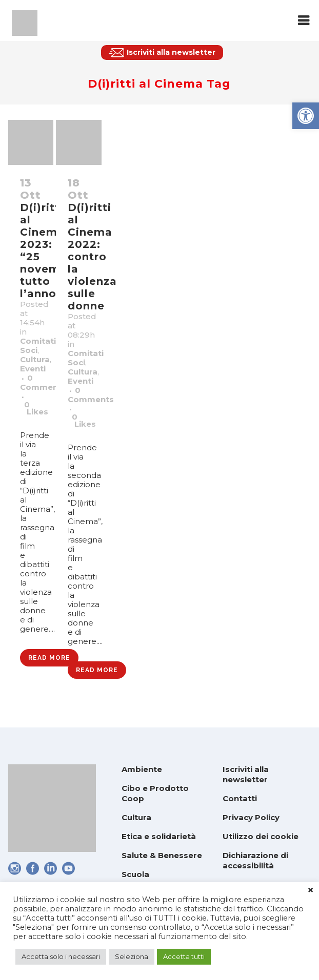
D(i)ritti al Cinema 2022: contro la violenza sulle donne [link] (92, 257)
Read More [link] (49, 658)
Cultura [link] (35, 359)
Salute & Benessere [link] (162, 855)
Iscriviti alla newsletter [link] (246, 774)
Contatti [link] (240, 798)
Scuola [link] (135, 874)
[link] (306, 116)
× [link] (311, 890)
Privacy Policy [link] (251, 817)
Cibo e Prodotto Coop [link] (155, 793)
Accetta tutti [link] (184, 956)
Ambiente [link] (142, 769)
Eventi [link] (33, 369)
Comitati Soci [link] (38, 346)
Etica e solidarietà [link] (159, 836)
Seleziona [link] (132, 956)
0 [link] (36, 408)
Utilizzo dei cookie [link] (261, 836)
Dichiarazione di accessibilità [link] (255, 860)
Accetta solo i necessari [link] (61, 956)
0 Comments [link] (43, 382)
